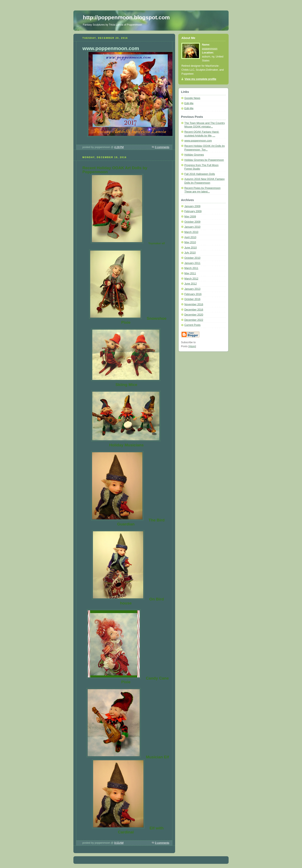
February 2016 (193, 294)
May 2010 (190, 242)
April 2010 (190, 237)
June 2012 (191, 284)
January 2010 (192, 227)
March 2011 (191, 268)
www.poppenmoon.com (198, 141)
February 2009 (193, 211)
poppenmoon (210, 49)
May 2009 (190, 217)
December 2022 (194, 320)
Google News (192, 98)
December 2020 (194, 315)
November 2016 (194, 304)
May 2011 (190, 273)
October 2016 (192, 299)
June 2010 (191, 248)
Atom (192, 346)
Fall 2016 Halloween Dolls (200, 174)
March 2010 (191, 232)
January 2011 (192, 263)
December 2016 (194, 310)
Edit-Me (189, 103)
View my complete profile (200, 79)
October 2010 (192, 258)
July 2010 (190, 253)
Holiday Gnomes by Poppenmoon (204, 160)
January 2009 (192, 206)
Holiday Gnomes (194, 155)
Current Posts (192, 325)
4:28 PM (119, 147)
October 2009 (192, 222)
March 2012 (191, 279)
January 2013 (192, 289)
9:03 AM (119, 843)
